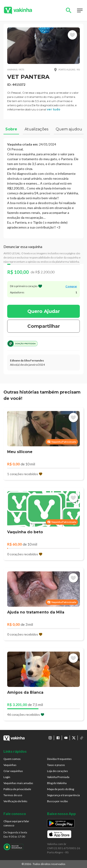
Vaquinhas (10, 765)
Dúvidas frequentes (59, 759)
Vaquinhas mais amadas (18, 783)
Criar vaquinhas (13, 771)
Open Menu (80, 10)
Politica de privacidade (17, 789)
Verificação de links (15, 801)
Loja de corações (58, 771)
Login (7, 777)
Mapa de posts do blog (61, 789)
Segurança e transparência (63, 795)
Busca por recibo (57, 801)
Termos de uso (13, 795)
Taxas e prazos (56, 765)
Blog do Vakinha (57, 783)
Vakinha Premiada (58, 777)
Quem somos (12, 759)
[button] (43, 46)
